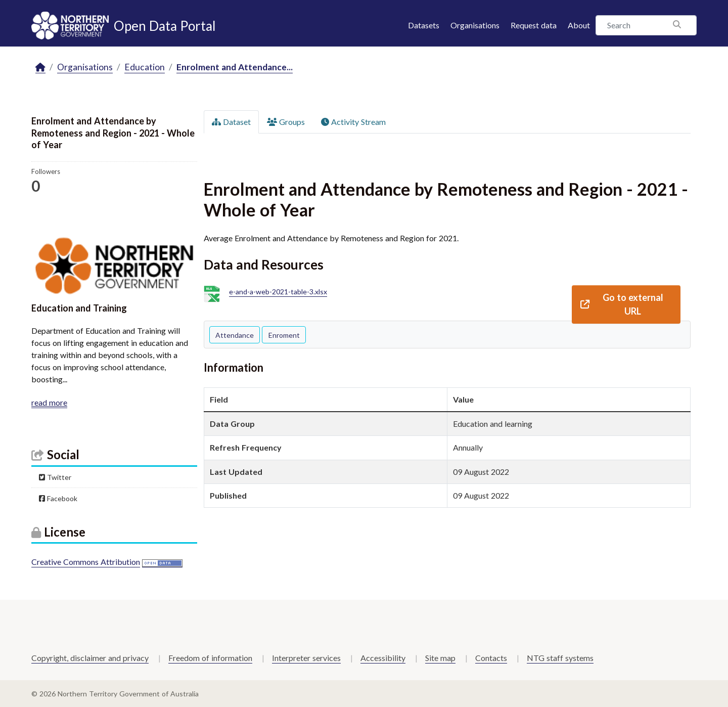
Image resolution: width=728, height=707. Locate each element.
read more (49, 402)
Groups (286, 122)
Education (145, 67)
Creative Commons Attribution (86, 562)
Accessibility (383, 658)
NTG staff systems (560, 658)
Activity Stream (353, 122)
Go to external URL (622, 304)
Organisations (475, 25)
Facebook (58, 498)
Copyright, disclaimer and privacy (90, 658)
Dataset (231, 122)
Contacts (491, 658)
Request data (534, 25)
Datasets (424, 25)
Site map (440, 658)
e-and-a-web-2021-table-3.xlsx (278, 292)
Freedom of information (210, 658)
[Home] (40, 68)
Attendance (235, 335)
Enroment (284, 335)
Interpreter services (306, 658)
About (579, 25)
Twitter (55, 477)
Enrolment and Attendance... (235, 67)
